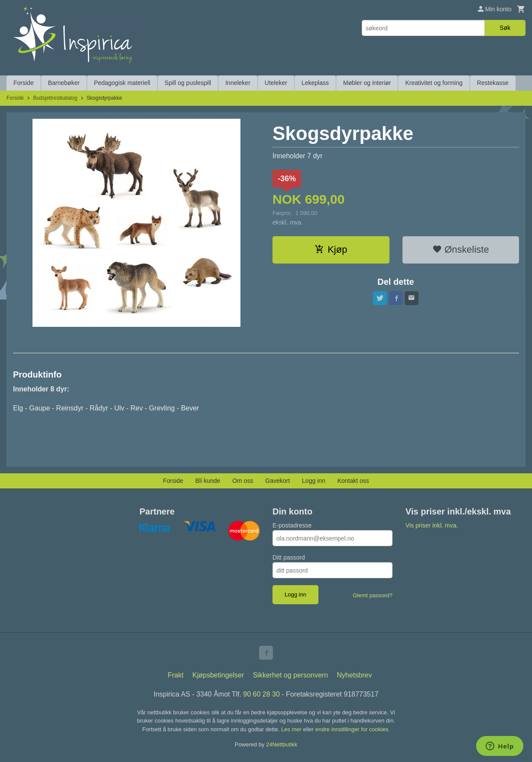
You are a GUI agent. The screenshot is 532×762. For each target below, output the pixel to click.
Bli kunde (208, 481)
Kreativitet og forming (434, 83)
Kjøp (331, 249)
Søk (505, 28)
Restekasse (493, 83)
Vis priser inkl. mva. (432, 525)
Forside (24, 83)
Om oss (243, 481)
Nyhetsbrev (355, 675)
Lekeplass (315, 83)
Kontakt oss (353, 481)
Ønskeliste (461, 249)
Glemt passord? (373, 595)
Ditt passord (289, 557)
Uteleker (276, 83)
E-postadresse (292, 525)
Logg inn (314, 481)
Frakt (175, 675)
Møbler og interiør (367, 83)
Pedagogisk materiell (122, 83)
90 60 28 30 (261, 694)
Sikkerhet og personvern (290, 675)
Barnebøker (64, 83)
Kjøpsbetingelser (218, 675)
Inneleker (238, 83)
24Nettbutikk (282, 744)
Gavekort (277, 481)
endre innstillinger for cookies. (353, 729)
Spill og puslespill (188, 83)
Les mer (292, 729)
